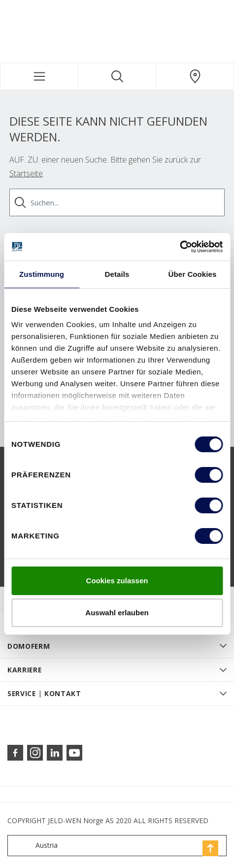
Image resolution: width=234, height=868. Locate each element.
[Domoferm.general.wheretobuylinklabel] (195, 76)
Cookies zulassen (117, 581)
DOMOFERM (29, 646)
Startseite (26, 173)
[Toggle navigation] (39, 76)
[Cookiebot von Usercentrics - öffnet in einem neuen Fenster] (180, 247)
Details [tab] (117, 274)
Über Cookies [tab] (193, 274)
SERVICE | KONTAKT (44, 693)
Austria (35, 846)
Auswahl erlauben (117, 613)
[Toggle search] (117, 76)
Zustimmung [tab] (42, 274)
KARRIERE (25, 670)
